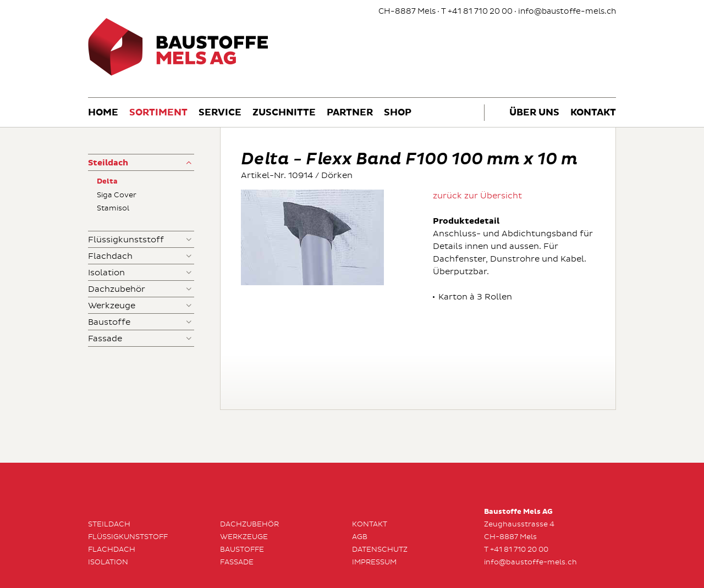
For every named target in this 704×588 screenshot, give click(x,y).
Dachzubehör (117, 289)
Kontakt (593, 113)
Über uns (534, 113)
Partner (350, 113)
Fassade (105, 339)
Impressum (374, 562)
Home (103, 113)
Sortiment (158, 113)
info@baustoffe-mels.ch (567, 11)
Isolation (106, 273)
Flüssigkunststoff (126, 240)
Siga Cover (117, 195)
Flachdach (110, 256)
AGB (360, 537)
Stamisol (113, 208)
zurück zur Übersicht (477, 196)
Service (220, 113)
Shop (398, 113)
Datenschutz (380, 550)
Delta (107, 182)
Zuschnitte (284, 113)
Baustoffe (109, 322)
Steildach (108, 163)
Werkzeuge (112, 306)
